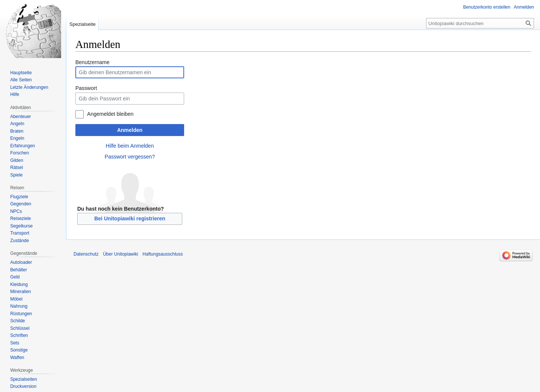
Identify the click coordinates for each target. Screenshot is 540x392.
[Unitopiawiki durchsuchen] (480, 23)
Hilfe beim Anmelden (130, 146)
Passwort (86, 88)
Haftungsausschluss (163, 254)
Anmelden (130, 130)
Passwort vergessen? (130, 157)
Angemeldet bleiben (110, 114)
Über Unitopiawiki (121, 254)
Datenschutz (86, 254)
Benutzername (92, 62)
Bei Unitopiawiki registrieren (130, 218)
